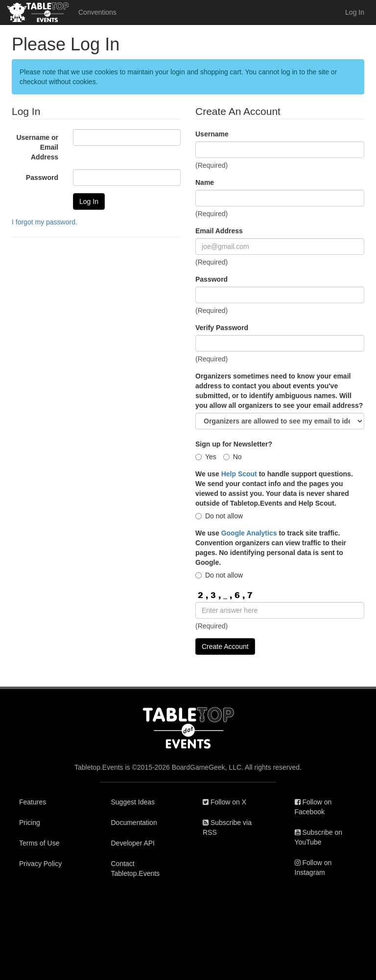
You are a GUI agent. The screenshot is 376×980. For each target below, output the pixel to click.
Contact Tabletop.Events (136, 869)
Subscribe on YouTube (319, 837)
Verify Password (222, 328)
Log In (355, 12)
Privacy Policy (40, 864)
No (233, 457)
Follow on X (224, 802)
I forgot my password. (45, 222)
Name (205, 182)
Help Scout (239, 474)
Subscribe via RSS (227, 827)
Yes (206, 457)
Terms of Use (39, 843)
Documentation (134, 823)
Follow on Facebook (313, 807)
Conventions (97, 12)
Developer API (133, 843)
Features (33, 802)
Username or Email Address (37, 147)
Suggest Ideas (133, 802)
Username (212, 134)
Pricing (30, 823)
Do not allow (219, 516)
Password (42, 178)
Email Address (219, 231)
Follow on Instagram (313, 868)
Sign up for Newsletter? (234, 444)
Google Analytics (249, 533)
